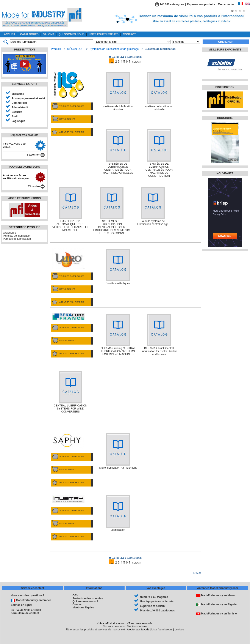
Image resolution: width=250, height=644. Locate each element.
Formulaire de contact (25, 613)
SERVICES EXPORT (25, 84)
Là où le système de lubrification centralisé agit (153, 206)
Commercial (19, 103)
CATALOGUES (29, 34)
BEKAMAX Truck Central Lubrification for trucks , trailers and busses (159, 335)
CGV (75, 595)
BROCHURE (225, 118)
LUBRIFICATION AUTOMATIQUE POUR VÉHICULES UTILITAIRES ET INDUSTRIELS (70, 209)
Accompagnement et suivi (28, 98)
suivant (137, 61)
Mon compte (228, 4)
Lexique (179, 630)
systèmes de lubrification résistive (118, 91)
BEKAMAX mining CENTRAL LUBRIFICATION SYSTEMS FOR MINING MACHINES (118, 335)
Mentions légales (83, 608)
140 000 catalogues (170, 4)
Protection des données (88, 598)
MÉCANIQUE (75, 49)
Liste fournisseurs (162, 630)
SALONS (48, 34)
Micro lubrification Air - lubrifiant (118, 451)
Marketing (18, 94)
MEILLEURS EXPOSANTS (225, 50)
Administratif (20, 107)
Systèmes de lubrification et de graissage (114, 49)
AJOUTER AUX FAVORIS (68, 132)
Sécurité (17, 112)
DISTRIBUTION (225, 87)
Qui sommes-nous (114, 627)
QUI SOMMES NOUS (71, 34)
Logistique (18, 121)
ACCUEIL (10, 34)
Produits (56, 49)
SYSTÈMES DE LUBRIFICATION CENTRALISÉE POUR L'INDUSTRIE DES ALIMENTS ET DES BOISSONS (112, 211)
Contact (77, 605)
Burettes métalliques (118, 267)
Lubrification (118, 513)
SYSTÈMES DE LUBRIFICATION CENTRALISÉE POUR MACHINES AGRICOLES (118, 152)
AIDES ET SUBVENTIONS (24, 198)
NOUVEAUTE (225, 173)
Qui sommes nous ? (85, 601)
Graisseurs (9, 233)
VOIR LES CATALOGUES (68, 106)
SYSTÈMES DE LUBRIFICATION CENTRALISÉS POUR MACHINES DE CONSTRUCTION (159, 153)
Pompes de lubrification (17, 239)
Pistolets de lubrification (17, 236)
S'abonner (36, 155)
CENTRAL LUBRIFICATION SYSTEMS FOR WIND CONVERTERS (70, 392)
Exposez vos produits (201, 4)
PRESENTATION (25, 50)
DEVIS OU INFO (63, 119)
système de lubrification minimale (159, 91)
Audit (15, 117)
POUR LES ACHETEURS (24, 167)
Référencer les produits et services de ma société (95, 630)
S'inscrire (36, 186)
